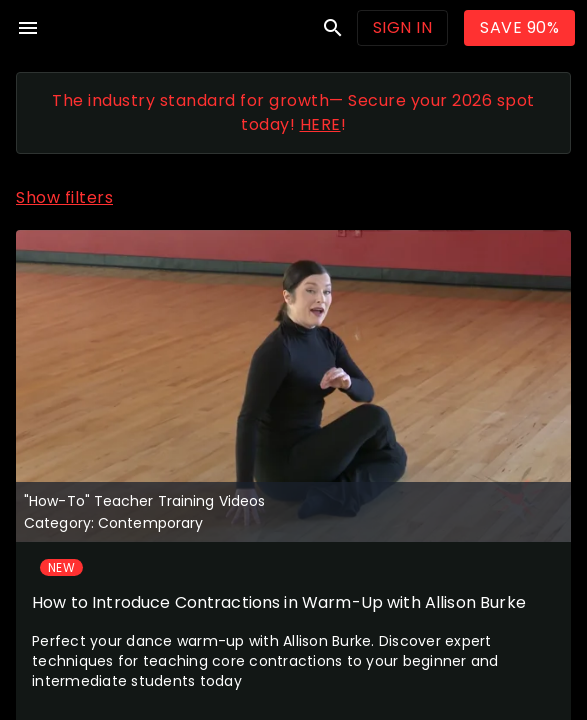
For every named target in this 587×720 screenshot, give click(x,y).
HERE (320, 124)
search (333, 28)
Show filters (64, 197)
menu (28, 28)
